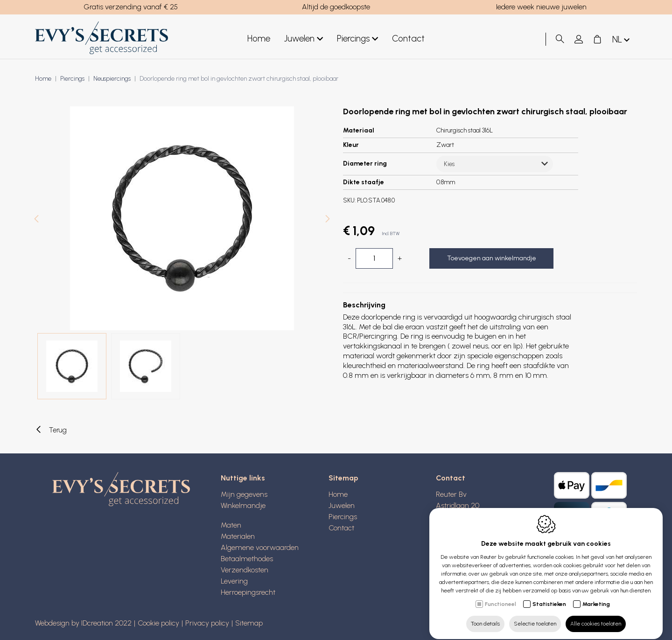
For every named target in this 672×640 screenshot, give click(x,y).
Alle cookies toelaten (596, 615)
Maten (231, 525)
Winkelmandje (243, 505)
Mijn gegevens (244, 494)
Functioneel (500, 596)
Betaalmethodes (247, 559)
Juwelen (304, 39)
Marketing (596, 596)
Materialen (238, 536)
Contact (408, 38)
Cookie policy (158, 623)
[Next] (328, 220)
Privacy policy (207, 623)
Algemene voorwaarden (260, 547)
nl (622, 40)
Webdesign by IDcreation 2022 (83, 623)
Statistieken (549, 596)
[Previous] (36, 220)
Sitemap (343, 478)
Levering (234, 581)
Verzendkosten (245, 570)
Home (259, 38)
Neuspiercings (112, 79)
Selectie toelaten (535, 615)
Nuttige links (243, 478)
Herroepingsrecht (248, 592)
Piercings (357, 39)
